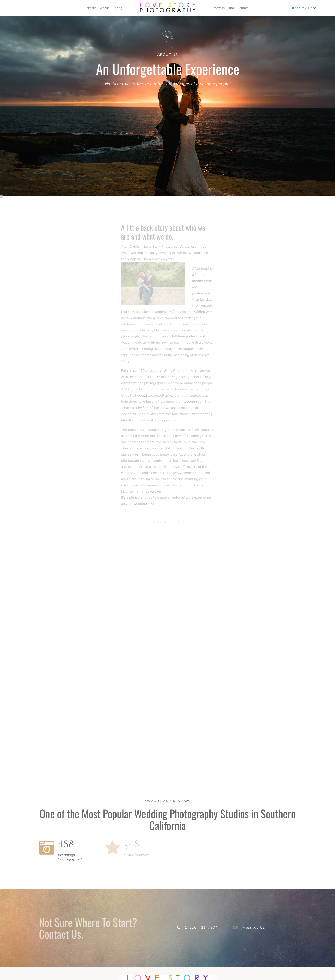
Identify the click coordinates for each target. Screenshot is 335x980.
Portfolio (90, 8)
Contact (243, 8)
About (104, 8)
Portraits (219, 8)
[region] (167, 969)
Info (231, 8)
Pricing (117, 8)
